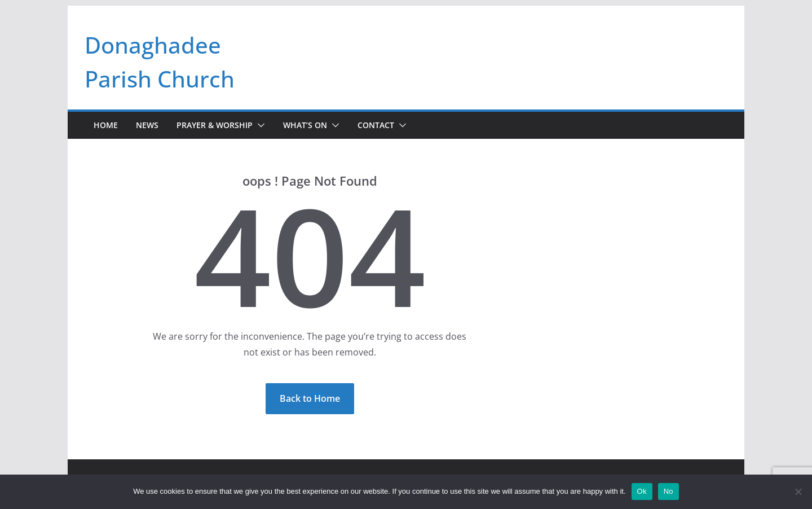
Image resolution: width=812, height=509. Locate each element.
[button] (259, 125)
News (147, 125)
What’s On (305, 125)
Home (106, 125)
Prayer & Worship (215, 125)
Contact (376, 125)
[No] (798, 492)
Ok (642, 491)
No (668, 491)
